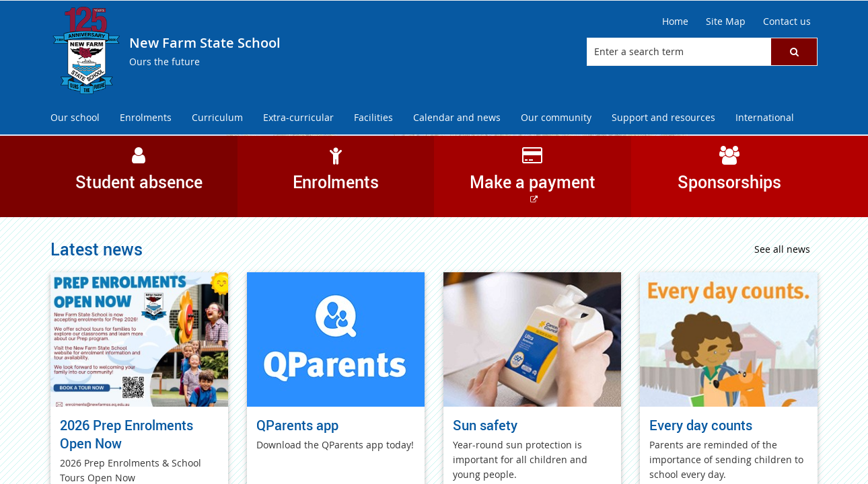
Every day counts (701, 425)
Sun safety (485, 425)
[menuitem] (75, 118)
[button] (794, 52)
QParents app (297, 425)
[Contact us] (787, 22)
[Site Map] (726, 22)
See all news (782, 249)
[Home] (675, 22)
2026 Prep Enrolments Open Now (126, 434)
